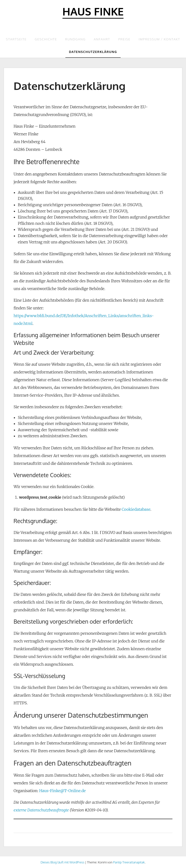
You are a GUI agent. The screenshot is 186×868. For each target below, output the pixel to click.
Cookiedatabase (136, 509)
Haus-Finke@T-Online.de (62, 791)
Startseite (16, 39)
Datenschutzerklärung (93, 52)
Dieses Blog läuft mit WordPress (62, 862)
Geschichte (46, 39)
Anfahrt (102, 39)
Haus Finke (93, 11)
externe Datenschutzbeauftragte (41, 810)
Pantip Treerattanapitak (129, 862)
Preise (124, 39)
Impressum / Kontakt (159, 39)
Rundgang (75, 39)
